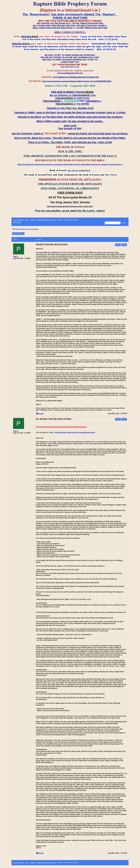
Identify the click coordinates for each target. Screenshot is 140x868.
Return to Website (18, 220)
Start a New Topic (18, 234)
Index (27, 220)
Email (41, 414)
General (33, 220)
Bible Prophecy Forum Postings (46, 220)
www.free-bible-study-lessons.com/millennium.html (75, 432)
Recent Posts (17, 222)
